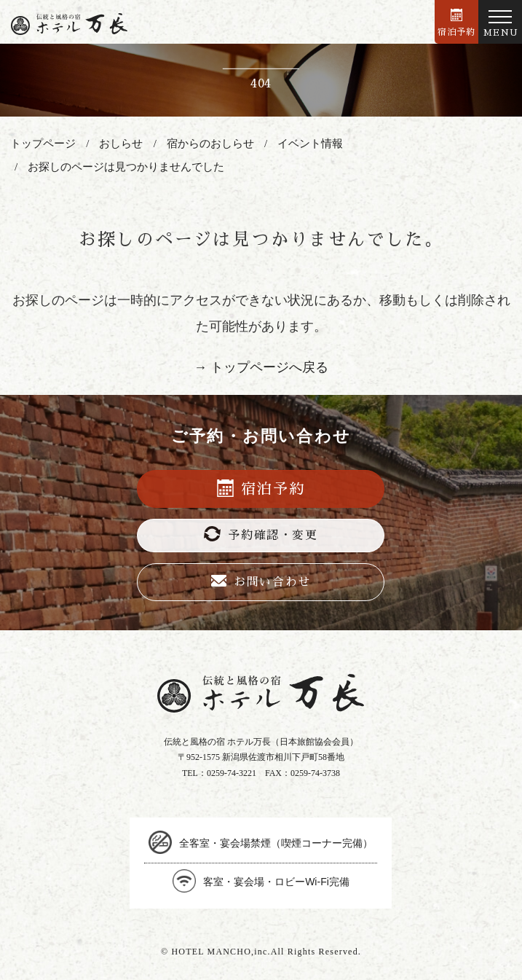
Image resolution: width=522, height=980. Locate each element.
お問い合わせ (261, 581)
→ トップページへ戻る (261, 367)
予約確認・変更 (261, 534)
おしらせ (121, 144)
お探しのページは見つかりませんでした (126, 167)
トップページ (43, 144)
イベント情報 (310, 144)
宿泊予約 (457, 23)
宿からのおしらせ (210, 144)
